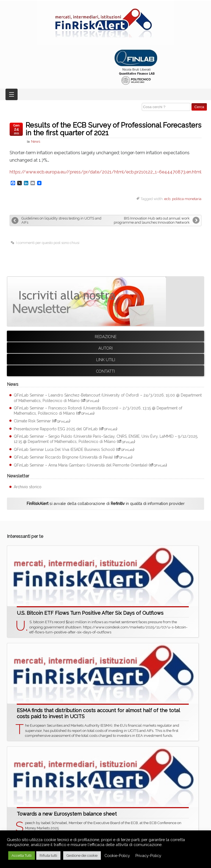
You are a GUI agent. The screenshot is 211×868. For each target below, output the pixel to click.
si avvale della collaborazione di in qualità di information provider (106, 503)
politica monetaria (187, 199)
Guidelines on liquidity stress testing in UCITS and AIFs (61, 220)
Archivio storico (28, 487)
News (36, 141)
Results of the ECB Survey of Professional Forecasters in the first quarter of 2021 (113, 129)
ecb (167, 199)
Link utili (106, 360)
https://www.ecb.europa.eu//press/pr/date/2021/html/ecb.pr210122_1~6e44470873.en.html (105, 172)
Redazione (106, 337)
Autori (105, 348)
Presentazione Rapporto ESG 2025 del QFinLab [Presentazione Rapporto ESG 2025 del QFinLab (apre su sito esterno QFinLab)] (56, 429)
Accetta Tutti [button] (22, 856)
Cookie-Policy (117, 856)
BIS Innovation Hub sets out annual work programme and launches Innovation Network (152, 220)
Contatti (105, 371)
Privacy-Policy (148, 856)
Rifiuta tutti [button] (48, 856)
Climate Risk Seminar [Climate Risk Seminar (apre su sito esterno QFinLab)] (32, 421)
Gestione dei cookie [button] (82, 856)
